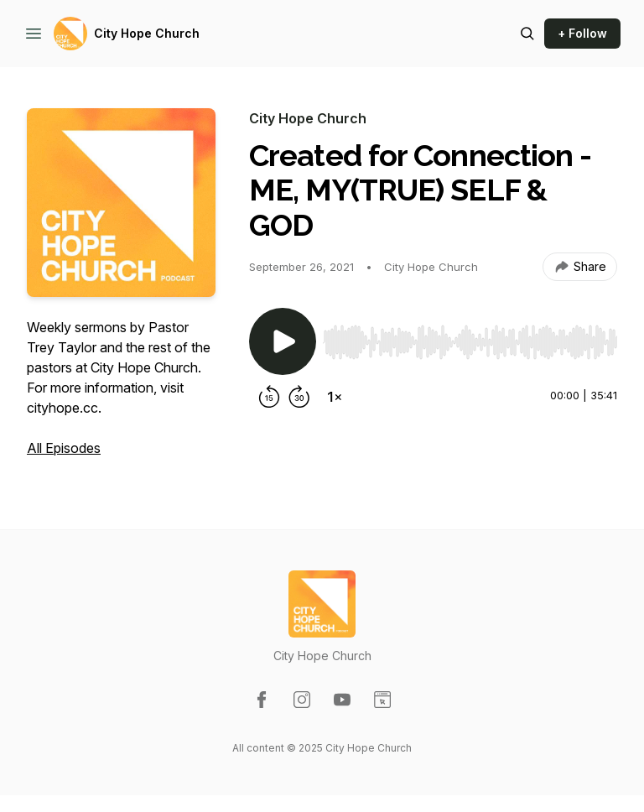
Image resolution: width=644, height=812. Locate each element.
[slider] (470, 342)
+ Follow (582, 33)
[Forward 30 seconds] (299, 397)
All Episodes (64, 448)
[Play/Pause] (283, 341)
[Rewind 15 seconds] (269, 397)
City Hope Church (147, 33)
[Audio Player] (470, 337)
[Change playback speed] (335, 397)
